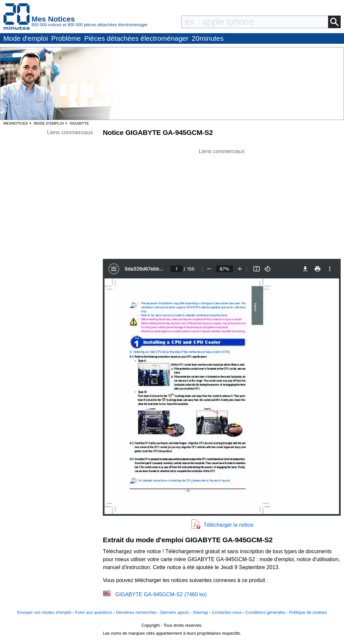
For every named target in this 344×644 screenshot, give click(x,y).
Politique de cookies (308, 612)
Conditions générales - (267, 612)
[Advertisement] (222, 202)
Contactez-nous (227, 612)
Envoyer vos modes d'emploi (44, 612)
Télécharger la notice (228, 525)
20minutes (208, 38)
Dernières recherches (136, 612)
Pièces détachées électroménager (136, 38)
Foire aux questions (94, 612)
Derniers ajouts (174, 612)
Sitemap (201, 612)
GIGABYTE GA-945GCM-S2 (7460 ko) (161, 594)
